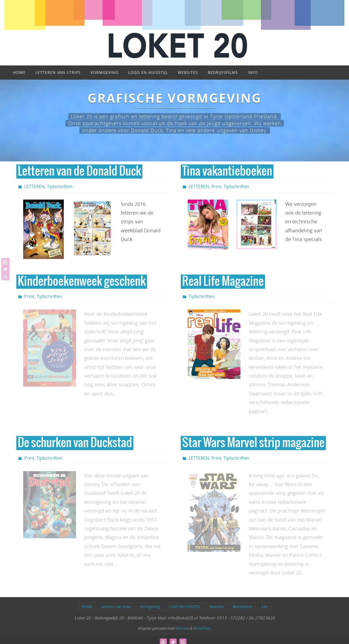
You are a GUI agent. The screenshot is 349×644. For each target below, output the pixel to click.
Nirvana (182, 628)
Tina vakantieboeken (227, 171)
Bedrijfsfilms (243, 607)
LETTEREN (34, 186)
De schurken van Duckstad (75, 443)
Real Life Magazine (223, 282)
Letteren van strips (116, 607)
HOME (87, 607)
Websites (216, 607)
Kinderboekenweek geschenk (82, 282)
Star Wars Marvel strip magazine (253, 443)
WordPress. (202, 628)
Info (264, 607)
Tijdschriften (60, 186)
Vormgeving (150, 607)
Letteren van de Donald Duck (79, 171)
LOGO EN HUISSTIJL (184, 607)
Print (216, 186)
